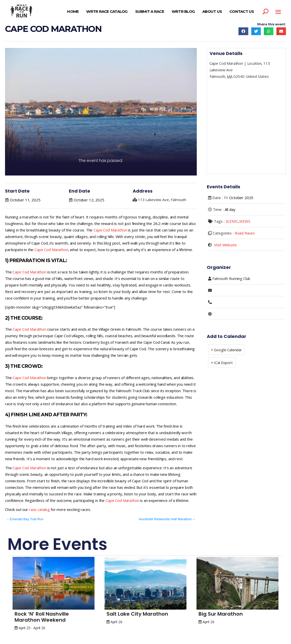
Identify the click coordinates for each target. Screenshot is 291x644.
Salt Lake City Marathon (137, 614)
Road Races (245, 233)
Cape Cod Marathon (110, 230)
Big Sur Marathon (221, 614)
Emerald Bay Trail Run (27, 519)
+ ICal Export (222, 363)
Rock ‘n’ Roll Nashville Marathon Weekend (42, 617)
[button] (243, 31)
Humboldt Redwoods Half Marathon (165, 519)
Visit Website (225, 245)
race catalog (39, 509)
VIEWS (245, 221)
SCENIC (232, 221)
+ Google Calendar (226, 350)
